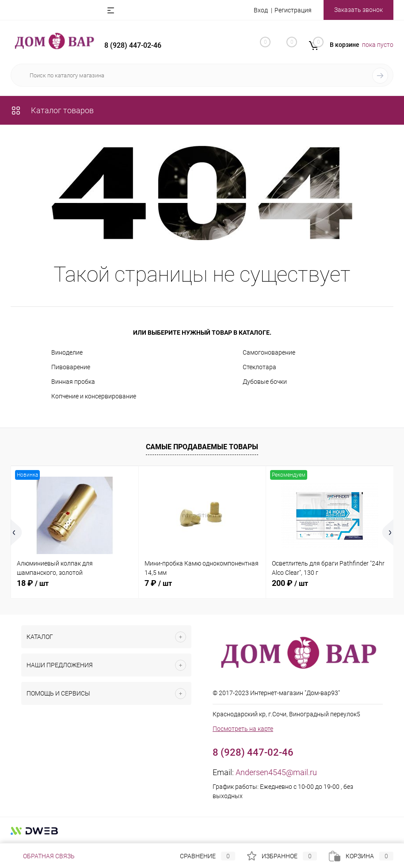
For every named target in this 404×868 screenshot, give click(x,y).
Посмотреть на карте (243, 729)
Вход (261, 10)
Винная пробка (73, 382)
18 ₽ (33, 583)
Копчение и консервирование (94, 396)
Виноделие (67, 352)
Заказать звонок (358, 10)
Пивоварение (71, 367)
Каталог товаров (52, 110)
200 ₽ (290, 583)
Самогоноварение (269, 352)
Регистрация (293, 10)
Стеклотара (259, 367)
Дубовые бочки (265, 382)
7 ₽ (158, 583)
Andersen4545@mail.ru (276, 772)
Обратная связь (43, 856)
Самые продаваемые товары (202, 447)
